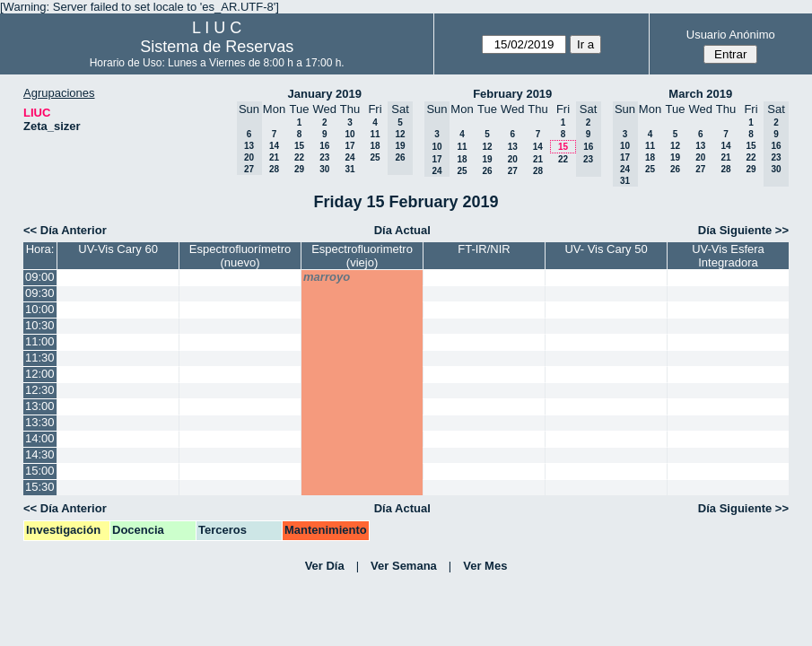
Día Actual (402, 230)
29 (299, 169)
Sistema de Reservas (217, 47)
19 (487, 159)
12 (487, 147)
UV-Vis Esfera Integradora (728, 256)
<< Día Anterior (65, 230)
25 (375, 157)
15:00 (40, 471)
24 (349, 157)
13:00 (40, 406)
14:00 (40, 438)
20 (513, 159)
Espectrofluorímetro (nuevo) (240, 256)
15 (299, 146)
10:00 (40, 309)
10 (349, 134)
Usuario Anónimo (731, 35)
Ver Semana (404, 566)
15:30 (40, 487)
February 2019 (512, 94)
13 (513, 147)
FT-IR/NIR (484, 249)
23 (324, 157)
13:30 (40, 422)
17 (349, 146)
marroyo (327, 277)
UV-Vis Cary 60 (118, 249)
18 (375, 146)
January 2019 (325, 94)
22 (299, 157)
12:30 (40, 390)
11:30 (40, 358)
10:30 (40, 325)
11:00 (40, 341)
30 (324, 169)
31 (349, 169)
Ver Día (325, 566)
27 (513, 171)
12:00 (40, 374)
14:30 (40, 454)
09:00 (40, 277)
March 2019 (700, 94)
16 (324, 146)
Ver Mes (485, 566)
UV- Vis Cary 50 (606, 249)
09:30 (40, 293)
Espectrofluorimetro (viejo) (362, 256)
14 (274, 146)
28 (274, 169)
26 (487, 171)
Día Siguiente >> (743, 230)
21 (274, 157)
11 (375, 134)
